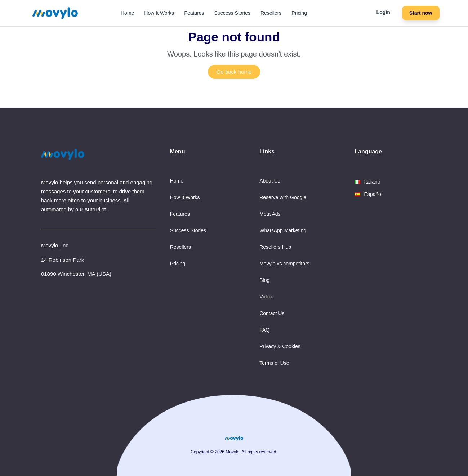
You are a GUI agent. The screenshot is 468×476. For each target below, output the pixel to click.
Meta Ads (270, 214)
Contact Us (272, 313)
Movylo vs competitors (284, 264)
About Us (270, 181)
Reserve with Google (283, 197)
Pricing (299, 13)
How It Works (159, 13)
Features (194, 13)
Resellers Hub (275, 247)
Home (127, 13)
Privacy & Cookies (280, 346)
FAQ (264, 330)
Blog (264, 280)
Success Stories (232, 13)
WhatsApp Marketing (283, 230)
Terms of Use (274, 363)
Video (266, 297)
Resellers (271, 13)
